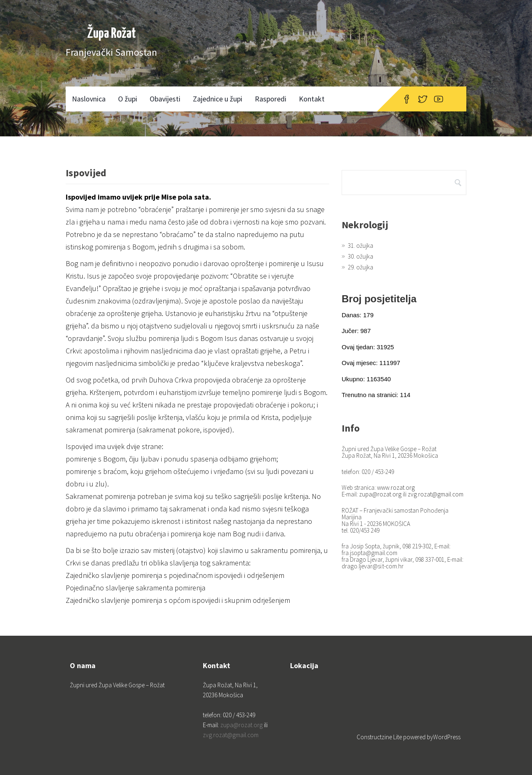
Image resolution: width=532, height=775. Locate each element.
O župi (128, 99)
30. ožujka (361, 256)
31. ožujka (361, 246)
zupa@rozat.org (380, 494)
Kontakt (312, 99)
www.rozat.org (396, 487)
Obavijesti (165, 99)
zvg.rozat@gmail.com (436, 494)
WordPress (447, 737)
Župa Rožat (112, 34)
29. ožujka (361, 267)
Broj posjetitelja (379, 299)
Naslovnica (89, 99)
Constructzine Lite (380, 737)
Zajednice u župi (218, 99)
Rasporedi (271, 99)
